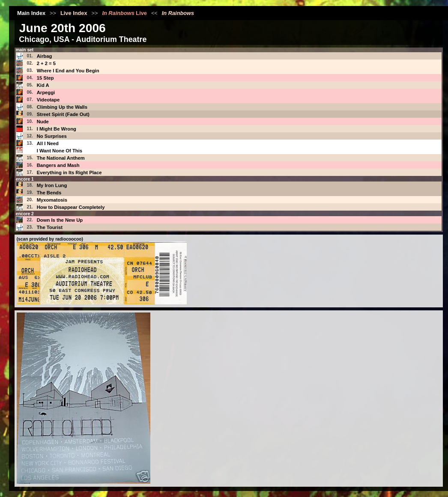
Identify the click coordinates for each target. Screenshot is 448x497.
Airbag (45, 56)
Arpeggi (46, 92)
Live (124, 13)
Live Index (74, 13)
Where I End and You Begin (68, 71)
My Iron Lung (52, 185)
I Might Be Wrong (57, 129)
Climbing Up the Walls (62, 107)
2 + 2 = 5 (46, 63)
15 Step (45, 78)
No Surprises (52, 136)
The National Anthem (61, 158)
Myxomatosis (52, 200)
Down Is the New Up (60, 220)
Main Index (31, 13)
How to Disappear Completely (71, 207)
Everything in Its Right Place (69, 173)
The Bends (49, 193)
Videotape (48, 100)
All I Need (48, 143)
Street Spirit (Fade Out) (63, 114)
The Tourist (50, 227)
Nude (43, 122)
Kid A (43, 85)
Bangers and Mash (58, 165)
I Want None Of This (60, 151)
